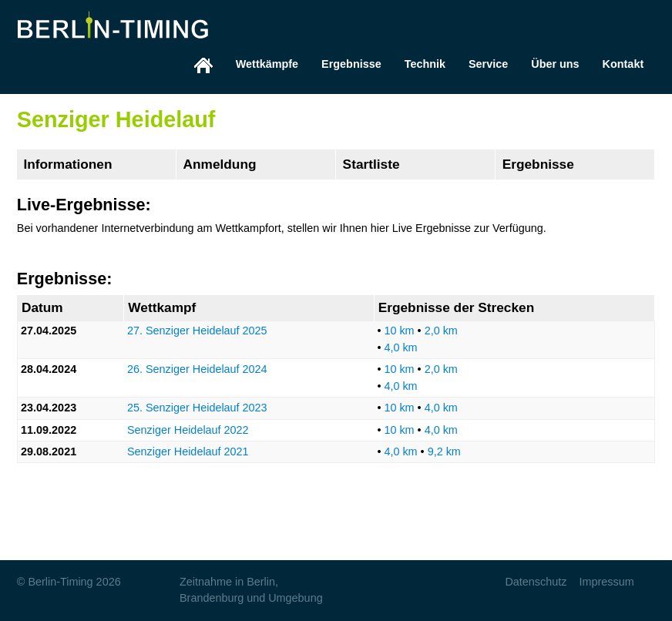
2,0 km (441, 331)
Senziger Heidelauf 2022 (188, 430)
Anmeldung (220, 164)
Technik (425, 64)
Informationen (67, 164)
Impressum (606, 582)
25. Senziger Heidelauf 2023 (197, 408)
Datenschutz (536, 582)
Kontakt (623, 64)
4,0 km (400, 347)
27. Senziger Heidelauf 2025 (197, 331)
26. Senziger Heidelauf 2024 (197, 369)
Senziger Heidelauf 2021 (188, 451)
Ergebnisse (351, 64)
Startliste (371, 164)
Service (488, 64)
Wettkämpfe (267, 64)
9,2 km (444, 451)
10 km (399, 331)
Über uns (555, 64)
